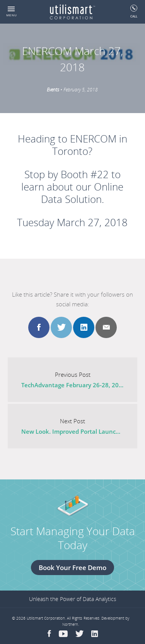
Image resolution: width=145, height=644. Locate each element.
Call (134, 11)
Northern (70, 624)
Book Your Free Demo (72, 568)
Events (53, 90)
